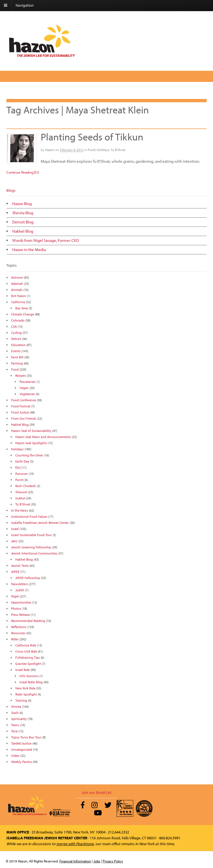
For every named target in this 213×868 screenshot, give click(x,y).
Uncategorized (22, 749)
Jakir (14, 541)
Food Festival (21, 406)
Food (92, 150)
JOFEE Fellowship (28, 578)
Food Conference (24, 400)
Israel (15, 529)
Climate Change (23, 314)
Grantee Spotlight (28, 664)
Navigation (25, 5)
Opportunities (21, 602)
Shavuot (21, 492)
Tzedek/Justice (21, 743)
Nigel (15, 596)
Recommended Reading (28, 621)
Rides (15, 639)
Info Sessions (29, 676)
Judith (20, 590)
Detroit (16, 339)
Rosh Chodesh (26, 486)
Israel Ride (23, 670)
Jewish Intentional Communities (34, 553)
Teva (14, 731)
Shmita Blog (23, 213)
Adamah (17, 284)
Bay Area (22, 308)
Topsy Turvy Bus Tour (26, 737)
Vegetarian (27, 394)
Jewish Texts (20, 566)
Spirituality (19, 719)
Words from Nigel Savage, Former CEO (45, 240)
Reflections (19, 627)
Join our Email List (97, 792)
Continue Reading (20, 172)
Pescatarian (28, 382)
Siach (15, 713)
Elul (18, 467)
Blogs (11, 190)
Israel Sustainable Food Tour (32, 535)
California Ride (26, 645)
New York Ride (25, 688)
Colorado (18, 320)
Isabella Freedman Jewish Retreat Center (40, 523)
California (18, 302)
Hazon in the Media (29, 250)
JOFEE (15, 572)
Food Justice (20, 412)
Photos (16, 608)
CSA (14, 326)
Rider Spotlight (26, 694)
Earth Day (22, 461)
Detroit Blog (23, 222)
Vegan (24, 388)
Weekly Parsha (21, 762)
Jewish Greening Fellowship (31, 547)
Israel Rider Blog (31, 682)
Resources (18, 633)
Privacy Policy (113, 861)
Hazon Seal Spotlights (31, 443)
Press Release (20, 615)
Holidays (103, 150)
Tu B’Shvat (118, 150)
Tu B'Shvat (23, 504)
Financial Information (75, 861)
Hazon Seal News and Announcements (43, 437)
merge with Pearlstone (75, 844)
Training (21, 700)
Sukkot (20, 498)
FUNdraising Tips (28, 657)
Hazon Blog (22, 204)
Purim (20, 480)
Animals (17, 290)
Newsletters (20, 584)
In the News (20, 510)
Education (18, 345)
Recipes (21, 375)
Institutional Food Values (29, 516)
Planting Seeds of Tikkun (92, 137)
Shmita (16, 707)
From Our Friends (24, 418)
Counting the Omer (29, 455)
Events (16, 351)
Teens (15, 725)
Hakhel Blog (23, 231)
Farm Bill (17, 357)
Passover (22, 474)
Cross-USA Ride (26, 651)
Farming (17, 363)
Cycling (16, 333)
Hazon (50, 150)
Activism (17, 277)
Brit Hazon (19, 296)
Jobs (97, 861)
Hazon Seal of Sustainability (31, 431)
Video (15, 756)
